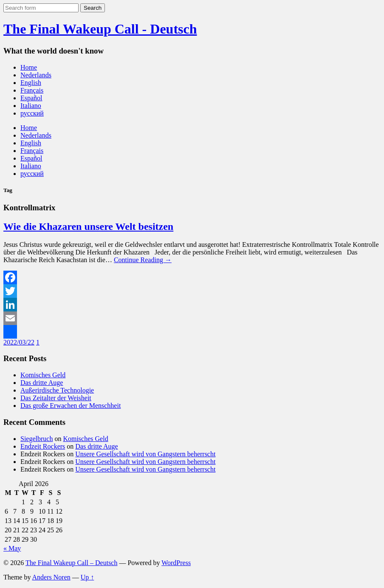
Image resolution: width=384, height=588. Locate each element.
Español (31, 98)
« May (12, 548)
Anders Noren (51, 577)
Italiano (31, 106)
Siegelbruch (37, 439)
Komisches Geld (43, 375)
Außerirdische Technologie (57, 390)
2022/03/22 (19, 342)
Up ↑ (88, 577)
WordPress (176, 563)
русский (32, 113)
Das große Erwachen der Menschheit (71, 406)
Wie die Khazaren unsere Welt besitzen (88, 226)
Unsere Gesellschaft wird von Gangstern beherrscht (145, 454)
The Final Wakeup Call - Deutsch (100, 29)
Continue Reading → (143, 260)
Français (32, 90)
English (31, 83)
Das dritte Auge (42, 383)
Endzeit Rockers (43, 446)
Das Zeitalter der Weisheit (56, 398)
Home (29, 67)
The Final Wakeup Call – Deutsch (72, 563)
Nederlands (36, 75)
